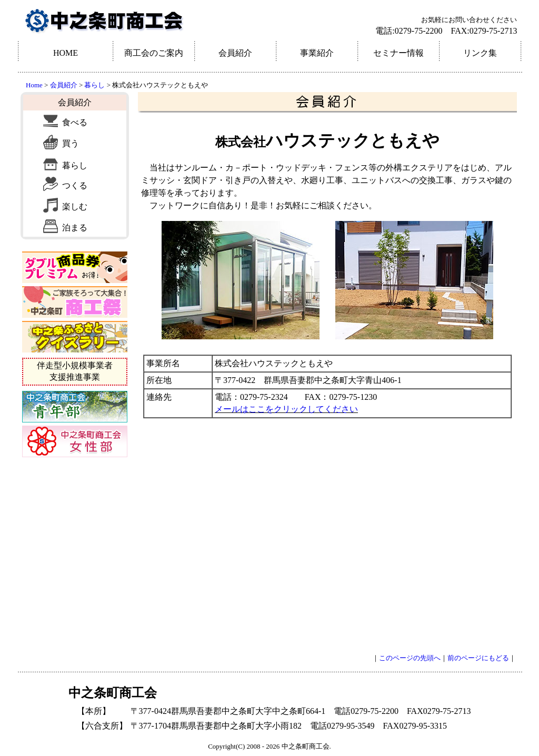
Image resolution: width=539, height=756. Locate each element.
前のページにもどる (478, 658)
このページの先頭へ (410, 658)
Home (34, 85)
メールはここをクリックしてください (286, 409)
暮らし (94, 85)
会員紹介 (64, 85)
